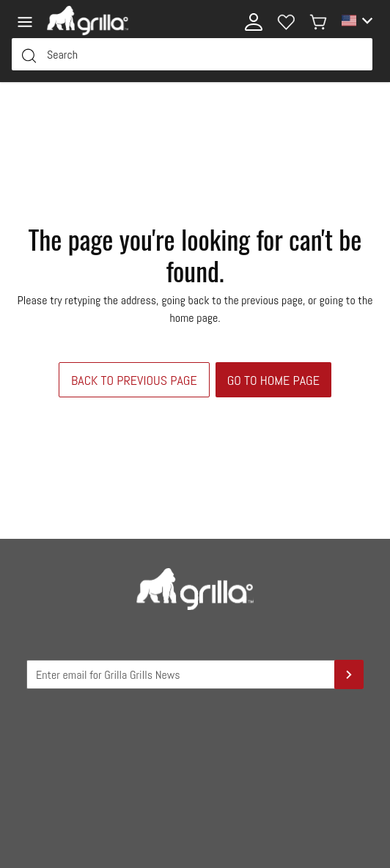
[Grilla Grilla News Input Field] (195, 674)
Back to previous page (134, 380)
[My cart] (318, 21)
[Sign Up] (349, 674)
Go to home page (273, 380)
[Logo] (88, 21)
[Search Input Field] (192, 54)
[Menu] (29, 21)
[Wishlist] (286, 21)
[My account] (254, 21)
